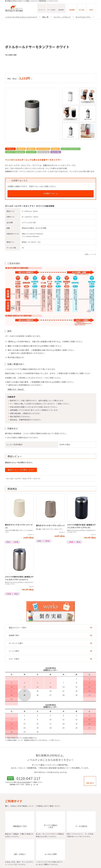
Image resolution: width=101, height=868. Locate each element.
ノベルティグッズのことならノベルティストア (21, 17)
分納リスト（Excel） (16, 389)
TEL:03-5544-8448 (23, 782)
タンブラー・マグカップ (62, 17)
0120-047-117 (28, 778)
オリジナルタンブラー (83, 17)
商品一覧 (45, 17)
